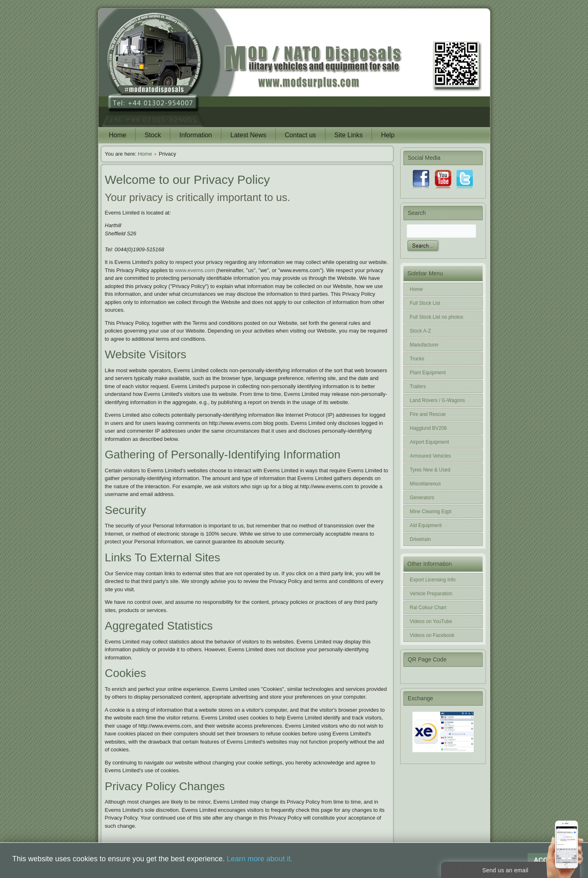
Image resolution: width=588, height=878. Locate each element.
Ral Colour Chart (428, 608)
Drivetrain (420, 539)
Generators (422, 498)
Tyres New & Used (430, 470)
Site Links (349, 135)
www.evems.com (195, 270)
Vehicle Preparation (431, 594)
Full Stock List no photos (437, 317)
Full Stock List (425, 303)
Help (388, 135)
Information (196, 135)
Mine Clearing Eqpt (431, 512)
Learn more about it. (259, 859)
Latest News (248, 135)
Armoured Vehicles (431, 456)
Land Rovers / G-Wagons (438, 400)
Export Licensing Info (433, 580)
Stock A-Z (421, 331)
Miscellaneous (425, 484)
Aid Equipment (426, 525)
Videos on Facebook (432, 635)
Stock (153, 135)
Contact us (300, 135)
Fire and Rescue (428, 414)
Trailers (418, 386)
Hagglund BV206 (429, 428)
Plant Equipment (428, 373)
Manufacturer (424, 345)
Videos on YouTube (431, 621)
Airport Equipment (430, 442)
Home (118, 135)
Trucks (417, 359)
